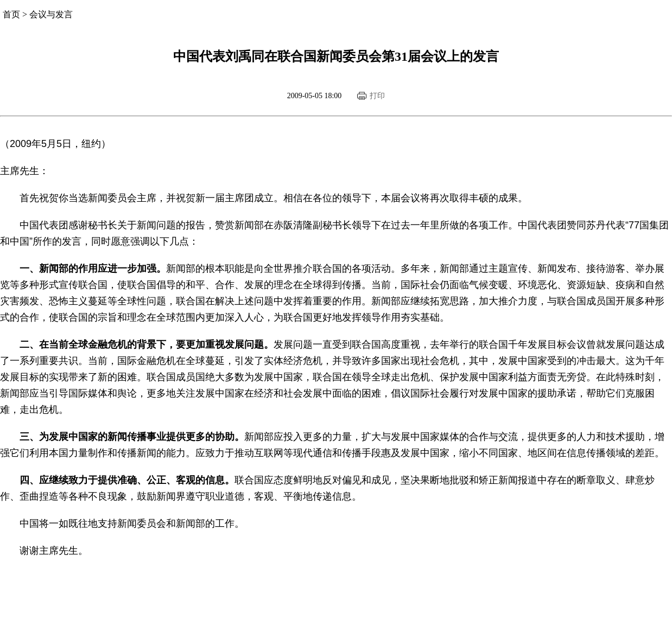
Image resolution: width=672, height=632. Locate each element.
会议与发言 (51, 14)
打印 (377, 96)
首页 (11, 14)
